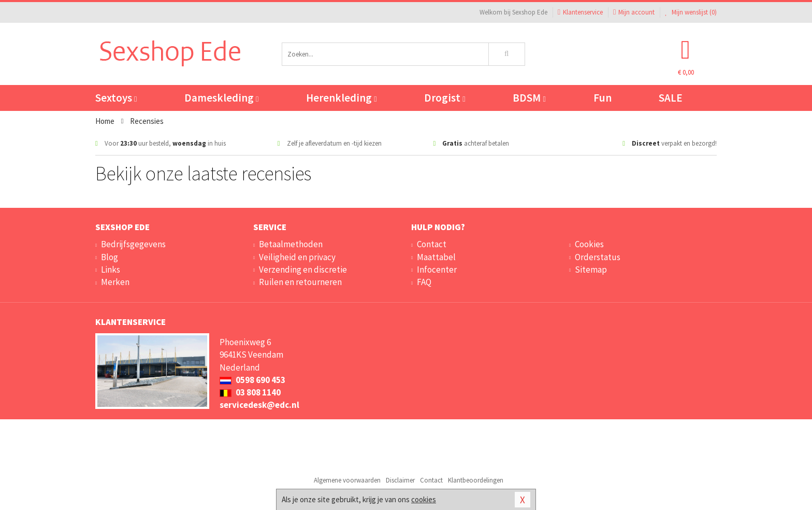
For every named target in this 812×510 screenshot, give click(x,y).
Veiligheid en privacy (297, 257)
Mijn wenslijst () (691, 12)
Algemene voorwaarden (347, 480)
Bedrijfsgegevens (133, 244)
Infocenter (437, 270)
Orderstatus (598, 257)
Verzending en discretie (303, 270)
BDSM (529, 98)
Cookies (589, 244)
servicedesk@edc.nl (259, 405)
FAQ (424, 282)
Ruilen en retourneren (300, 282)
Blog (110, 257)
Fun (603, 98)
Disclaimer (400, 480)
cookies (424, 499)
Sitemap (591, 270)
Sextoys (116, 98)
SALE (671, 98)
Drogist (445, 98)
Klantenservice (580, 12)
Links (111, 270)
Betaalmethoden (291, 244)
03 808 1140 (250, 392)
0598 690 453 (252, 380)
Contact (432, 244)
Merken (115, 282)
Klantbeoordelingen (476, 480)
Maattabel (436, 257)
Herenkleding (341, 98)
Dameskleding (221, 98)
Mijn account (634, 12)
